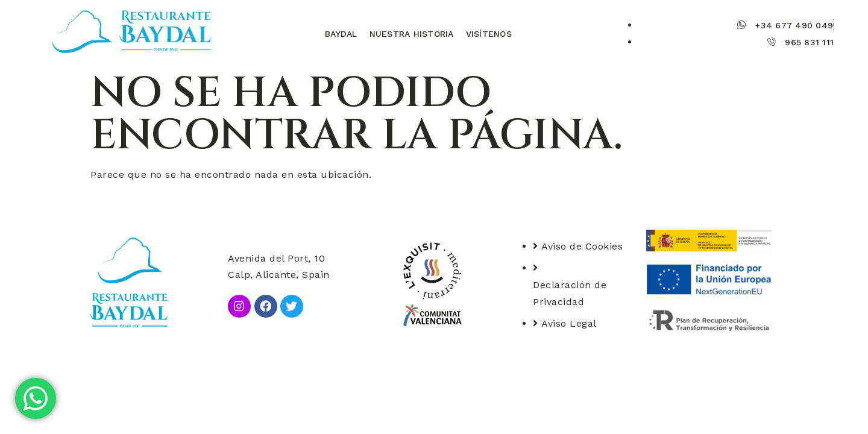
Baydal (341, 34)
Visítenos (489, 34)
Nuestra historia (412, 34)
